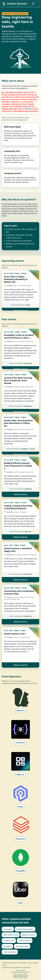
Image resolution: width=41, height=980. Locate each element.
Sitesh (28, 967)
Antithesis (28, 574)
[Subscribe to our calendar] (20, 976)
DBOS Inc (28, 532)
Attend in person (21, 310)
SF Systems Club (9, 941)
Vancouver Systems (22, 946)
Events (23, 970)
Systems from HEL (25, 941)
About (18, 970)
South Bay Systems (10, 952)
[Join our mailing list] (16, 976)
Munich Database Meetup (25, 929)
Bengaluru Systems (29, 935)
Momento (25, 449)
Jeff (16, 967)
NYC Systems (8, 929)
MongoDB (28, 363)
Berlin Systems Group (11, 935)
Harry (13, 967)
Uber (28, 305)
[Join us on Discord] (25, 976)
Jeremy (21, 967)
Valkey (32, 449)
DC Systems (7, 946)
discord (28, 109)
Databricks (28, 406)
